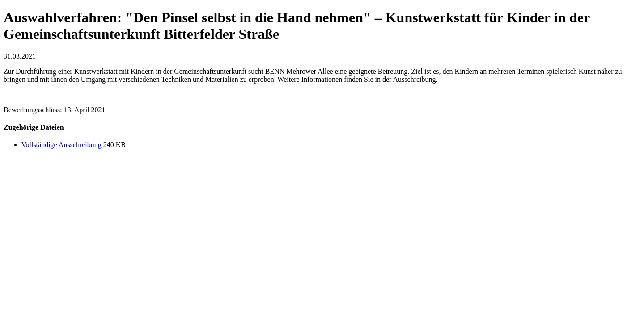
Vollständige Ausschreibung (62, 145)
